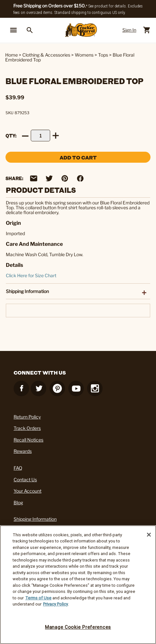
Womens (84, 55)
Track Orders (27, 428)
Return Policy (27, 417)
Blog (18, 502)
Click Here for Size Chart (31, 275)
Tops (103, 55)
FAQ (18, 468)
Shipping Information (35, 519)
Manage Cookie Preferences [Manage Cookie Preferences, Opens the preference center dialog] (78, 627)
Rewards (23, 451)
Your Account (28, 491)
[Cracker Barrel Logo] (81, 30)
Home (11, 55)
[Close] (149, 535)
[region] (78, 585)
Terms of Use (38, 598)
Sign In (129, 30)
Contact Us (25, 480)
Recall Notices (28, 440)
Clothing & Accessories (46, 55)
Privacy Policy (56, 604)
